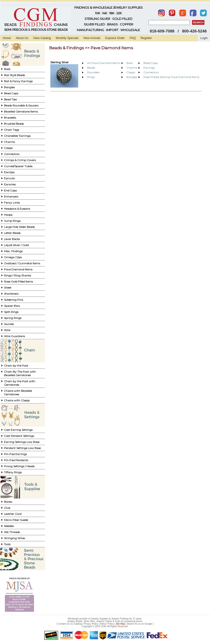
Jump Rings (12, 221)
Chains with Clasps (17, 400)
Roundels (93, 72)
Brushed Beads (14, 124)
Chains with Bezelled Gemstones (18, 393)
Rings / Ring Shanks (17, 275)
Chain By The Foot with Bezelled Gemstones (20, 373)
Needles (9, 526)
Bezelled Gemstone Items (21, 111)
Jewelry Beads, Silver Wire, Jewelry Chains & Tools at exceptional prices (105, 621)
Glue (7, 508)
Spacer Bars (12, 306)
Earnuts (9, 178)
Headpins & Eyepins (17, 209)
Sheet (8, 288)
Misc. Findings (13, 251)
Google (148, 624)
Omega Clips (13, 257)
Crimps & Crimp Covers (20, 160)
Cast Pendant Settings (19, 436)
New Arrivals (92, 38)
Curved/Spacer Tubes (18, 166)
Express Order (115, 38)
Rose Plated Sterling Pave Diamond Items (171, 77)
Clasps (8, 148)
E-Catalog (76, 624)
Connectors (12, 154)
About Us (22, 38)
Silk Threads (12, 532)
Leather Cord (13, 514)
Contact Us (64, 624)
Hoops (8, 215)
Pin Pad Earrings (15, 454)
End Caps (10, 190)
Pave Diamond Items (18, 269)
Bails (7, 69)
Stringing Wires (14, 538)
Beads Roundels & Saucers (21, 105)
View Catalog (42, 38)
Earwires (10, 184)
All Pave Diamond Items (103, 63)
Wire (7, 330)
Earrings (149, 68)
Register (146, 38)
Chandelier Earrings (17, 136)
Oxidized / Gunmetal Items (22, 263)
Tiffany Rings (13, 472)
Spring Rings (13, 318)
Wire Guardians (14, 336)
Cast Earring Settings (18, 430)
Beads (91, 68)
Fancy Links (12, 203)
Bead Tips (10, 99)
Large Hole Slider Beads (19, 227)
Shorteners (11, 294)
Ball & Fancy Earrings (18, 81)
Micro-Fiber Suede (16, 520)
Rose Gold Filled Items (18, 281)
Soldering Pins (14, 300)
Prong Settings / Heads (19, 466)
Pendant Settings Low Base (22, 448)
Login (204, 38)
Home (7, 38)
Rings (91, 77)
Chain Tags (12, 130)
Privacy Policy (91, 624)
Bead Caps (11, 93)
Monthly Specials (67, 38)
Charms (9, 142)
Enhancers (11, 196)
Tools (7, 544)
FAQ (133, 38)
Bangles (9, 87)
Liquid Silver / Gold (16, 245)
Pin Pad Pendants (16, 460)
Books (8, 502)
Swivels (9, 324)
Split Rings (11, 312)
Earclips (9, 172)
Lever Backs (12, 239)
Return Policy (107, 624)
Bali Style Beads (14, 75)
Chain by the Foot (16, 366)
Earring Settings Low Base (22, 442)
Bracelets (10, 118)
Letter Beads (12, 233)
